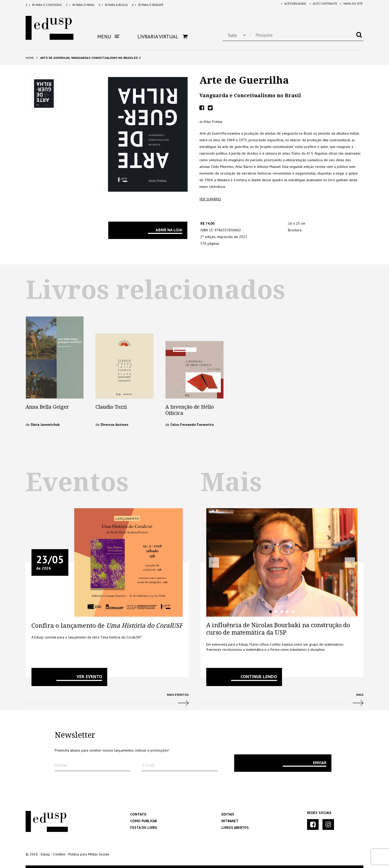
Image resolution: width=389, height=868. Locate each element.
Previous (214, 562)
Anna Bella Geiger (47, 407)
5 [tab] (293, 612)
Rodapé (148, 5)
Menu (80, 5)
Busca (113, 5)
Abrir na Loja (169, 230)
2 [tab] (276, 612)
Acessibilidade (291, 5)
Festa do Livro (144, 828)
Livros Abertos (235, 828)
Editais (228, 814)
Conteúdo (44, 5)
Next (350, 562)
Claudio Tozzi (111, 407)
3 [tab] (282, 612)
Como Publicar (144, 821)
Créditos (59, 854)
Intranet (230, 821)
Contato (138, 814)
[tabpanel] (282, 562)
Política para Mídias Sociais (89, 854)
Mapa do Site (351, 5)
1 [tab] (271, 612)
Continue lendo (259, 676)
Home (30, 58)
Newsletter (75, 735)
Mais (282, 702)
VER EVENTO (89, 676)
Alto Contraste (321, 5)
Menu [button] (108, 37)
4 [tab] (287, 612)
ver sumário (210, 199)
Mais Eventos (107, 702)
